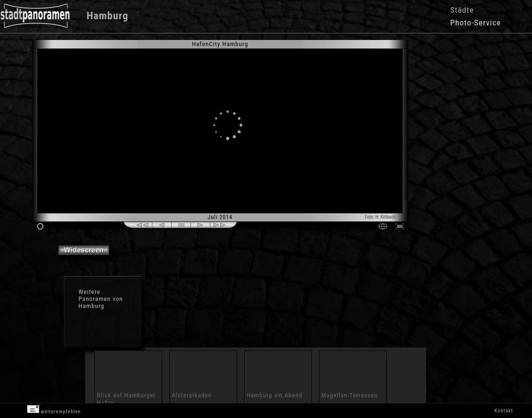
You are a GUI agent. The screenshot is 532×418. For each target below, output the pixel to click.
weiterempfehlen (54, 410)
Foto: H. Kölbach (380, 217)
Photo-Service (476, 23)
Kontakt (504, 411)
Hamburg (107, 16)
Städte (462, 10)
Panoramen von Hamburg (101, 302)
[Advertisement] (447, 118)
